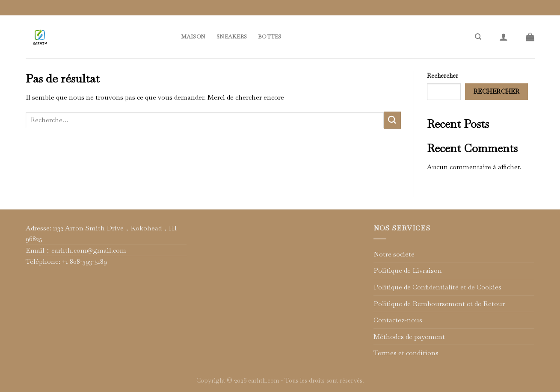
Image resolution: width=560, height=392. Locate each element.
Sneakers (232, 37)
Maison (193, 37)
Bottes (270, 37)
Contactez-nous (398, 320)
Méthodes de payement (409, 337)
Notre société (394, 254)
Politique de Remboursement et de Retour (439, 304)
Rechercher (443, 76)
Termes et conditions (406, 353)
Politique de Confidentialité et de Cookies (437, 287)
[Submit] (392, 120)
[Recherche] (478, 37)
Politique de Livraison (408, 270)
